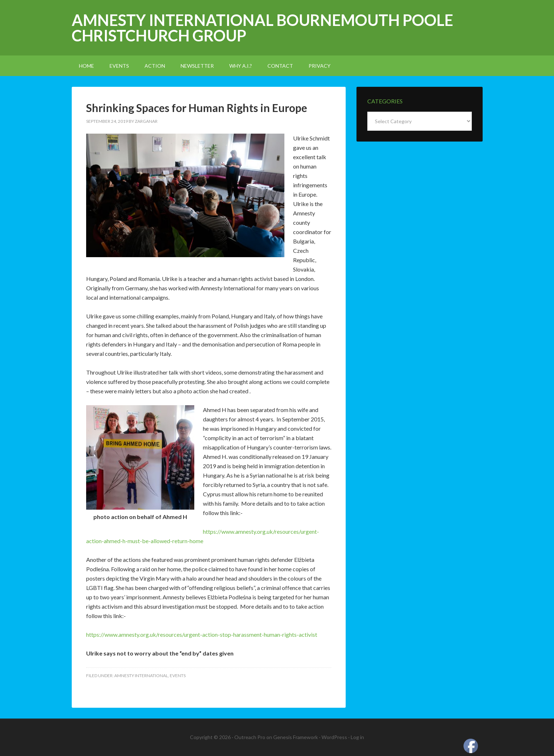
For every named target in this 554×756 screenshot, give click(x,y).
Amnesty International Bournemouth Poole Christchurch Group (262, 28)
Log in (357, 737)
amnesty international (141, 676)
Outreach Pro (250, 737)
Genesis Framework (296, 737)
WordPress (334, 737)
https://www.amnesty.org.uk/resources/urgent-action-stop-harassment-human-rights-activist (202, 634)
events (178, 676)
